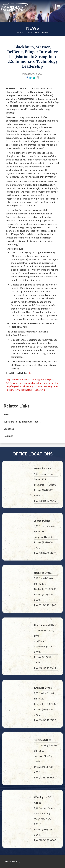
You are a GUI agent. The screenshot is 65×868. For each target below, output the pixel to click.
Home (20, 32)
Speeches (9, 429)
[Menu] (58, 7)
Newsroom (33, 32)
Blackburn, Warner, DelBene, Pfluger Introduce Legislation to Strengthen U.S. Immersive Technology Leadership (32, 56)
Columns (8, 436)
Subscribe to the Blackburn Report (22, 422)
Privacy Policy (12, 861)
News (32, 28)
